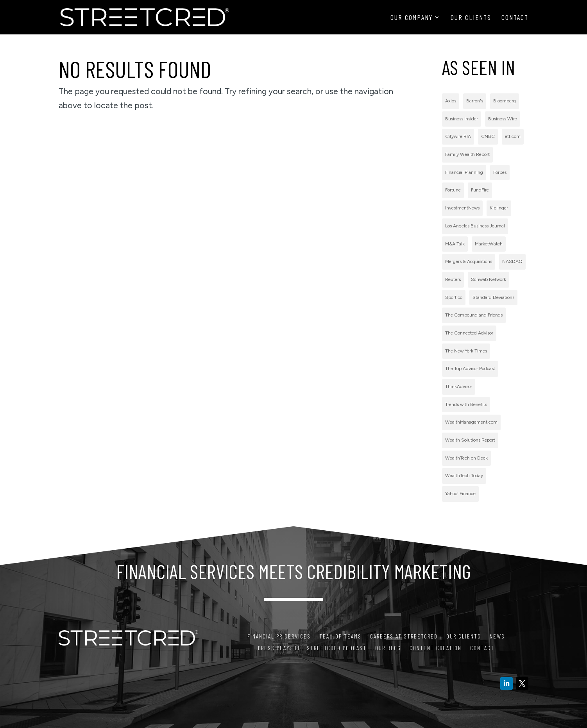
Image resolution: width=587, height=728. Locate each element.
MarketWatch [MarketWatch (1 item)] (489, 244)
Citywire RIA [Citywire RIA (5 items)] (458, 136)
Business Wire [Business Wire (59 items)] (503, 119)
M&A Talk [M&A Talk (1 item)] (455, 244)
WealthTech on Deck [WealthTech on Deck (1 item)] (466, 458)
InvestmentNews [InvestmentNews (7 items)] (462, 208)
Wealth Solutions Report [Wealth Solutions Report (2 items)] (470, 440)
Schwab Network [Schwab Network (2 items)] (489, 279)
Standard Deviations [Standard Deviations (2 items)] (493, 297)
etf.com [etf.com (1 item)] (513, 136)
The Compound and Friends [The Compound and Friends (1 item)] (474, 315)
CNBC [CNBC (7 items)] (488, 136)
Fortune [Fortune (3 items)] (453, 190)
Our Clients (471, 18)
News (497, 637)
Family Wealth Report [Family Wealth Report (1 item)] (467, 154)
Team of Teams (340, 637)
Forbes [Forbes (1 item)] (500, 172)
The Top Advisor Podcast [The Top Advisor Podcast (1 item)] (470, 368)
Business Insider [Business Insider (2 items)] (462, 119)
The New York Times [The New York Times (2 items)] (466, 351)
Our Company (412, 18)
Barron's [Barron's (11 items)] (475, 101)
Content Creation (436, 648)
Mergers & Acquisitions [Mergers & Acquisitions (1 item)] (469, 261)
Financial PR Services (279, 637)
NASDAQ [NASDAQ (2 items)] (512, 261)
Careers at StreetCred (404, 637)
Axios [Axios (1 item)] (451, 101)
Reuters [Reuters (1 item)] (453, 279)
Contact (515, 18)
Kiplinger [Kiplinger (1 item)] (499, 208)
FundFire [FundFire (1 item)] (480, 190)
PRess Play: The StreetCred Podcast (312, 648)
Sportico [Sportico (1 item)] (454, 297)
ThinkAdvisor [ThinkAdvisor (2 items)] (459, 386)
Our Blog (388, 648)
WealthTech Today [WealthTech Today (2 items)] (464, 476)
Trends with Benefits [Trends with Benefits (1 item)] (466, 404)
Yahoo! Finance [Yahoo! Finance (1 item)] (460, 494)
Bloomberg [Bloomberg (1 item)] (505, 101)
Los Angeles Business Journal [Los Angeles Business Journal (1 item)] (475, 226)
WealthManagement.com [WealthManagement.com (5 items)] (471, 422)
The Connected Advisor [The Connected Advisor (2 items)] (469, 333)
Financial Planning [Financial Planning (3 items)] (464, 172)
